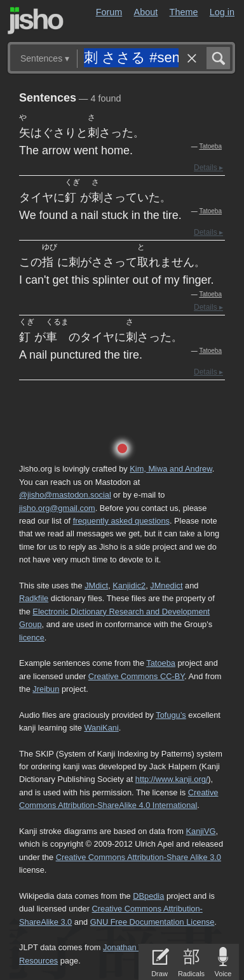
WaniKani (101, 728)
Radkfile (34, 598)
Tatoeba (210, 146)
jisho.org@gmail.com (57, 508)
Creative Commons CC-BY (136, 676)
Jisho (36, 21)
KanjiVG (200, 831)
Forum (109, 12)
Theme (184, 12)
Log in (222, 12)
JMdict (96, 586)
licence (32, 638)
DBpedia (148, 896)
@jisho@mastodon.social (65, 495)
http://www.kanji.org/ (172, 779)
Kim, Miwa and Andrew (171, 469)
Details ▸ (208, 168)
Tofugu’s (171, 715)
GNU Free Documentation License (152, 922)
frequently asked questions (121, 521)
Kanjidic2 (129, 586)
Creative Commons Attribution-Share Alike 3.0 (139, 857)
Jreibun (46, 689)
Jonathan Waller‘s (135, 947)
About (146, 12)
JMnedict (166, 586)
